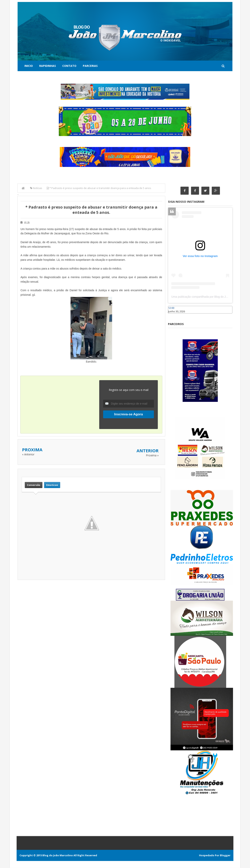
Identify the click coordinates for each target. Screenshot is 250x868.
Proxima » (152, 455)
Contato (69, 66)
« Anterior (28, 454)
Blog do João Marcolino (58, 855)
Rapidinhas (48, 66)
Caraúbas (174, 315)
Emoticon (52, 485)
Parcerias (90, 66)
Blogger (225, 855)
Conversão (34, 485)
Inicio (29, 66)
